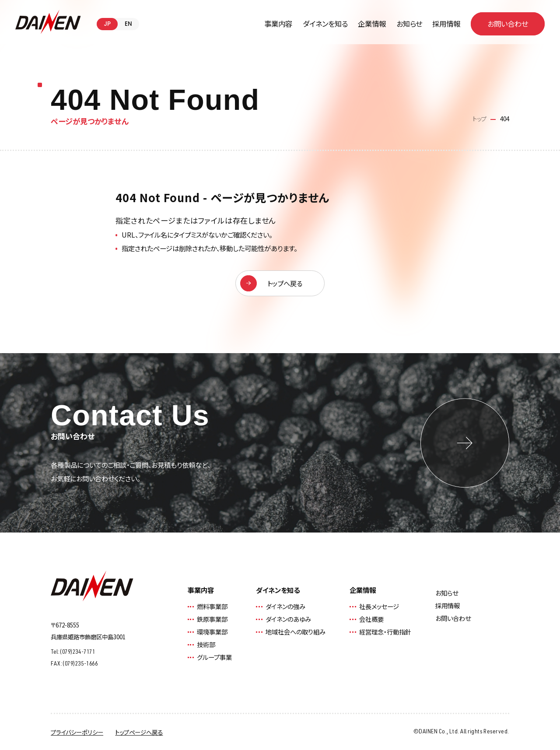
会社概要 (371, 619)
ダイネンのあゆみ (288, 619)
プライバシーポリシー (77, 732)
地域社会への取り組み (296, 632)
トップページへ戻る (139, 732)
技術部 (206, 644)
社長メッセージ (379, 606)
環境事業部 (212, 632)
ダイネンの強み (285, 606)
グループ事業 (214, 657)
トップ (479, 119)
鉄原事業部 (212, 619)
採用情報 (446, 24)
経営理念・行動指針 (385, 632)
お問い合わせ (453, 618)
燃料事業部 (212, 606)
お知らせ (409, 24)
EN (129, 24)
